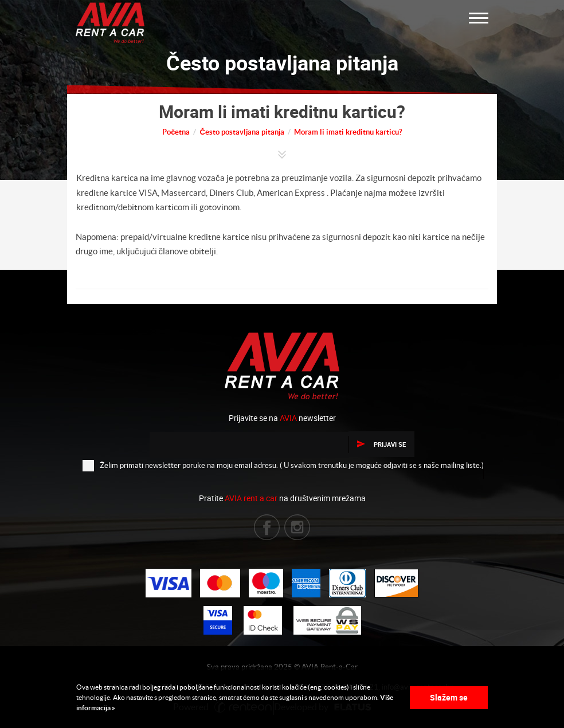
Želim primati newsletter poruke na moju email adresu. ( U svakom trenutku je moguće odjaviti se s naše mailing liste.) (283, 465)
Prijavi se (381, 444)
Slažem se (449, 697)
